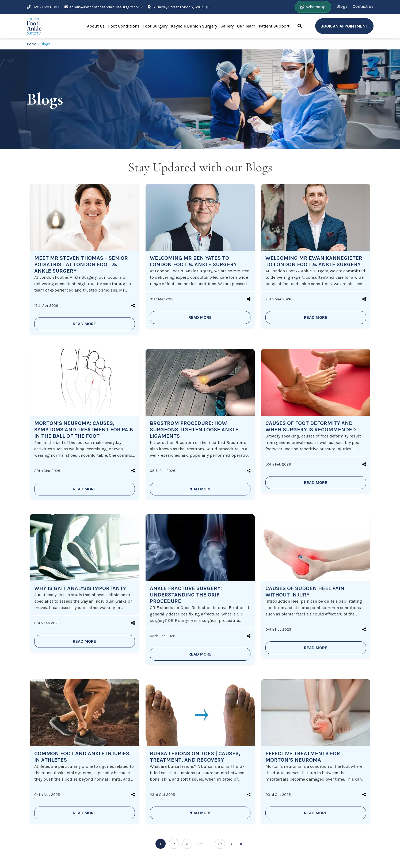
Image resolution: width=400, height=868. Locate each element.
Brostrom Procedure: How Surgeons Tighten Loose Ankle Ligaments (194, 430)
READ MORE (84, 324)
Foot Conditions (124, 26)
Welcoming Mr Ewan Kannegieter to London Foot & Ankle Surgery (314, 261)
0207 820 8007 (43, 7)
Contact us (363, 6)
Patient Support (274, 26)
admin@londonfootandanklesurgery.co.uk (104, 7)
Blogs (342, 6)
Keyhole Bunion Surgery (194, 26)
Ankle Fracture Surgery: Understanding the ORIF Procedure (186, 595)
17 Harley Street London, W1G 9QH (179, 7)
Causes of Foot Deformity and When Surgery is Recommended (311, 426)
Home (32, 44)
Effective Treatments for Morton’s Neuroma (303, 757)
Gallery (227, 26)
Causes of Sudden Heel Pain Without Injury (305, 592)
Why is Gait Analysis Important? (80, 588)
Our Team (246, 26)
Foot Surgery (155, 26)
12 (220, 844)
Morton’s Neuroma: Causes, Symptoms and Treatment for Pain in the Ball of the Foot (84, 430)
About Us (96, 26)
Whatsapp (313, 7)
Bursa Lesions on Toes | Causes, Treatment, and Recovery (195, 757)
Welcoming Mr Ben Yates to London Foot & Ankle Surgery (193, 261)
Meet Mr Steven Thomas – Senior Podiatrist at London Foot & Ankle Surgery (81, 264)
